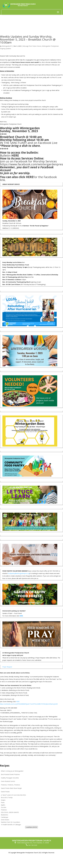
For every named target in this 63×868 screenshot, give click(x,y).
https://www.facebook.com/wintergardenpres (31, 164)
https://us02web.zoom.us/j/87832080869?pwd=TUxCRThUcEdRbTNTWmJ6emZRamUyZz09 (29, 704)
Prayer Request (7, 667)
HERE (15, 155)
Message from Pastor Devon (32, 46)
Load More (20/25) (31, 827)
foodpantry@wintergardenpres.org (19, 573)
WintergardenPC (7, 46)
